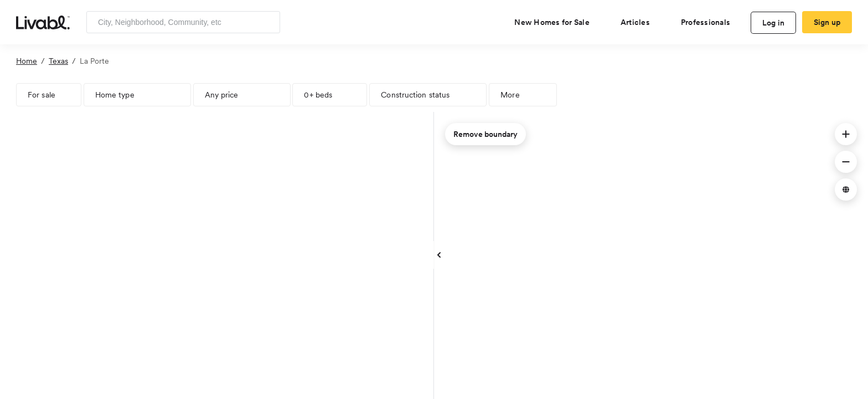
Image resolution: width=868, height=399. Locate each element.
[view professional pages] (710, 22)
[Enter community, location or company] (183, 22)
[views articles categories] (640, 22)
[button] (846, 134)
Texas (58, 61)
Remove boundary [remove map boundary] (485, 134)
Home (27, 61)
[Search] (268, 22)
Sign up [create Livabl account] (827, 22)
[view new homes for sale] (556, 22)
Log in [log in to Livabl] (774, 23)
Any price (222, 95)
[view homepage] (43, 22)
